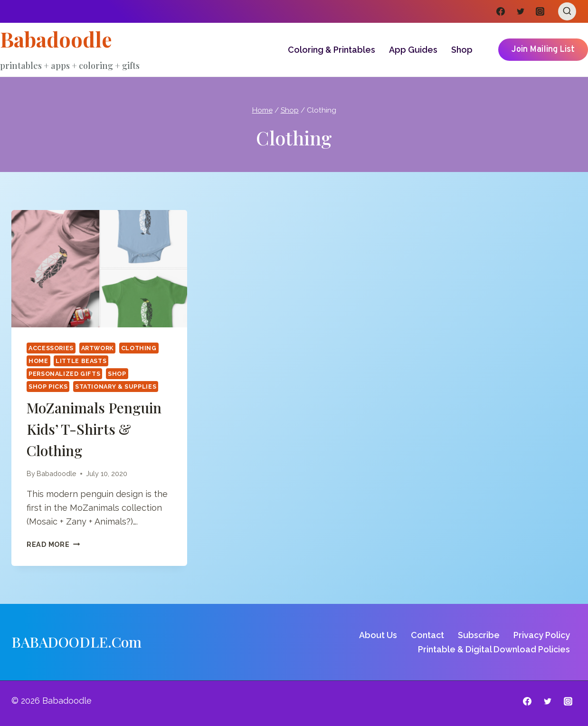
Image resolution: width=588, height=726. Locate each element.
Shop (462, 50)
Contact (427, 635)
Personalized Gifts (64, 374)
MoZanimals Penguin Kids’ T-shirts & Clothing (94, 429)
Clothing (139, 348)
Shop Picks (48, 387)
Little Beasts (81, 361)
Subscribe (479, 635)
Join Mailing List (543, 50)
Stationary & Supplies (116, 387)
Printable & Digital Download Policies (494, 649)
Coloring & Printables (332, 50)
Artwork (97, 348)
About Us (378, 635)
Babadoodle (57, 473)
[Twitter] (521, 11)
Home (38, 361)
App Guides (413, 50)
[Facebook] (501, 11)
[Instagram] (540, 11)
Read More (53, 544)
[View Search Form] (567, 11)
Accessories (51, 348)
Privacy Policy (542, 635)
